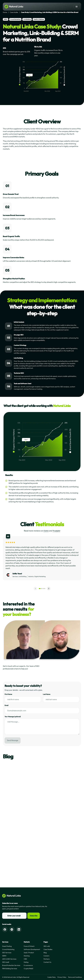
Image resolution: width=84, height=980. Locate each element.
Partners (47, 959)
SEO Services (7, 953)
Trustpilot (56, 531)
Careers (46, 956)
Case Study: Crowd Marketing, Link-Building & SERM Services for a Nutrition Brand (49, 12)
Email (6, 705)
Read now (11, 812)
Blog (45, 953)
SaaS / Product (29, 953)
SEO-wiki (47, 946)
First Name (8, 694)
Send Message (13, 740)
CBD (25, 959)
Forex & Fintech (29, 946)
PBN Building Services (10, 969)
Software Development (32, 949)
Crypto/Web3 (28, 969)
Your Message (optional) (13, 717)
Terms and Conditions (75, 977)
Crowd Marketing (8, 949)
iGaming (27, 956)
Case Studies (48, 949)
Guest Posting (7, 946)
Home (5, 12)
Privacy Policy (62, 977)
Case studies (14, 12)
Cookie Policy (52, 977)
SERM (4, 956)
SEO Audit (6, 962)
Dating (26, 962)
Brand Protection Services (11, 965)
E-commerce (28, 965)
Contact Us (47, 962)
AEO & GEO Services (9, 959)
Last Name (47, 694)
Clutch (46, 531)
